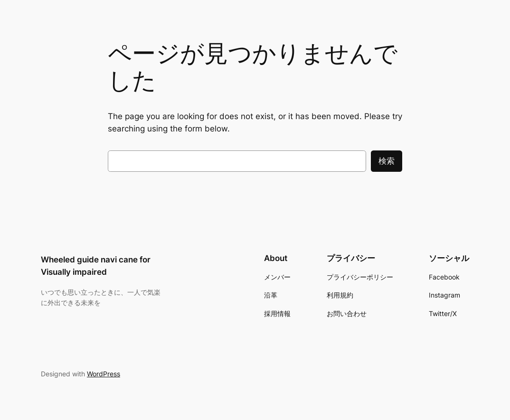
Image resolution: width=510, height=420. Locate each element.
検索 (387, 161)
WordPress (104, 374)
